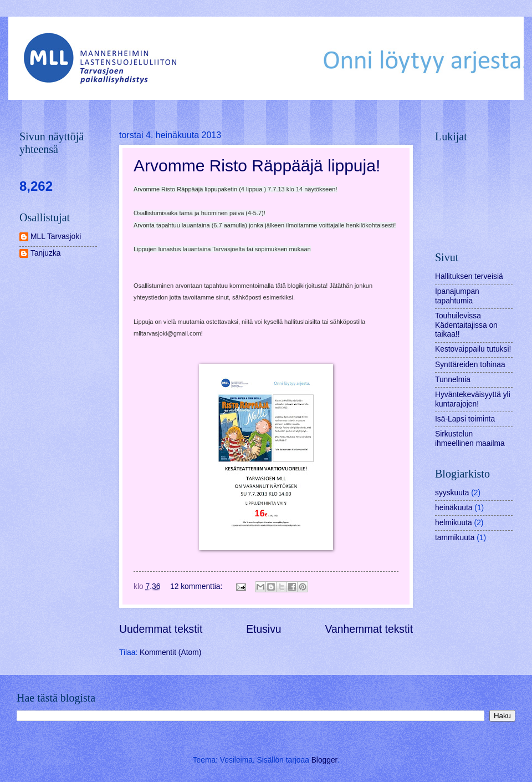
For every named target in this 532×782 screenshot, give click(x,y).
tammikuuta (455, 538)
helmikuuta (454, 523)
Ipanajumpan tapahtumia (457, 296)
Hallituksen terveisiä (469, 276)
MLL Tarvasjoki (56, 237)
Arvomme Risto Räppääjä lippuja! (257, 166)
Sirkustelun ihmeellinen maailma (470, 439)
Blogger (324, 760)
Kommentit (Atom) (170, 652)
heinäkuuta (454, 508)
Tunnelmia (453, 380)
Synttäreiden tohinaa (470, 365)
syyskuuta (452, 493)
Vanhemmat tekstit (369, 629)
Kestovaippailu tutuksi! (473, 349)
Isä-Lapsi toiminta (465, 419)
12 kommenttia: (197, 586)
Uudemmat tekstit (161, 629)
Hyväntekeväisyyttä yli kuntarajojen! (473, 399)
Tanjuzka (45, 253)
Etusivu (264, 629)
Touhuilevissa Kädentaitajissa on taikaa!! (466, 325)
